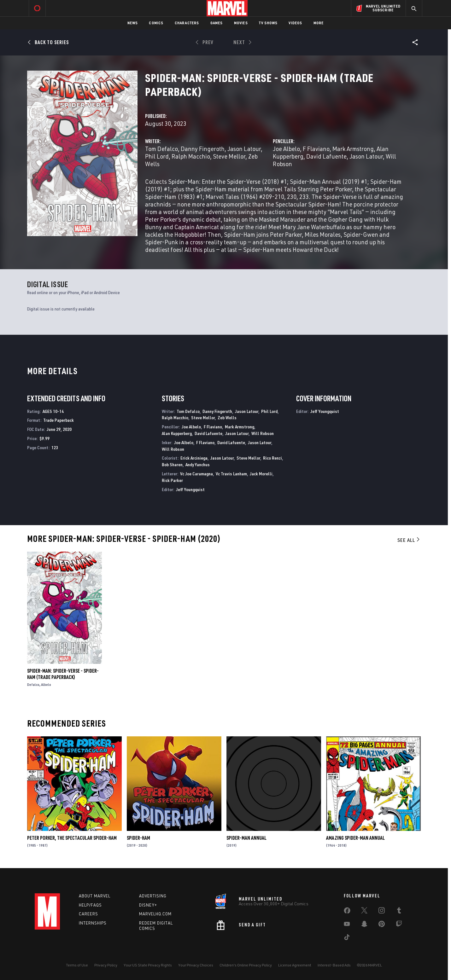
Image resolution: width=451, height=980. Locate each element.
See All (409, 540)
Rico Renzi (272, 458)
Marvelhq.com (155, 914)
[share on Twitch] (399, 925)
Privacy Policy (106, 965)
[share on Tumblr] (399, 912)
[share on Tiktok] (347, 938)
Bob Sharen (172, 464)
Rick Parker (172, 480)
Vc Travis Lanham (231, 474)
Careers (88, 914)
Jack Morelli (261, 474)
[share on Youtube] (347, 925)
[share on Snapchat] (364, 925)
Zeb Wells (227, 418)
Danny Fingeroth (203, 149)
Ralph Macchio (191, 156)
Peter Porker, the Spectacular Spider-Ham (72, 838)
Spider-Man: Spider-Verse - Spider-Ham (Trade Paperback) (63, 674)
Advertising (153, 896)
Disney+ (148, 905)
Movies (241, 23)
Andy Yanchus (198, 464)
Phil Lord (157, 156)
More (319, 23)
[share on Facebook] (347, 912)
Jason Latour (244, 149)
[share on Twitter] (364, 912)
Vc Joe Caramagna (196, 474)
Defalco (33, 684)
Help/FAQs (90, 905)
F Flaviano (316, 149)
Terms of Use (77, 965)
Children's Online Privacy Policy (246, 965)
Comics (156, 23)
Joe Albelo (286, 149)
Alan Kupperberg (177, 433)
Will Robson (263, 433)
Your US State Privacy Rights (148, 965)
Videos (295, 23)
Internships (93, 923)
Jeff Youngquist (190, 489)
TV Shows (268, 23)
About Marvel (95, 896)
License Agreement (295, 965)
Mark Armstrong (353, 149)
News (133, 23)
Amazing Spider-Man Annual (355, 838)
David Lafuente (326, 156)
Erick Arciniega (194, 458)
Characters (187, 23)
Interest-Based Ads (334, 965)
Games (217, 23)
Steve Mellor (229, 156)
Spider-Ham (138, 838)
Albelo (46, 684)
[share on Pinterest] (382, 925)
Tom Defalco (161, 149)
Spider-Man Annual (246, 838)
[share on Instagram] (382, 912)
